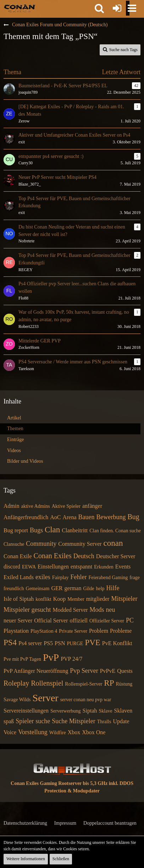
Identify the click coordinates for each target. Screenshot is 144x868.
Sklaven (123, 711)
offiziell (79, 620)
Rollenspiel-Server (84, 684)
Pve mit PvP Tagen (22, 659)
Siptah (90, 711)
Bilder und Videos (25, 461)
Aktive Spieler (66, 506)
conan (113, 543)
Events (123, 567)
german (73, 588)
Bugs (36, 530)
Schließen (61, 859)
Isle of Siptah (19, 599)
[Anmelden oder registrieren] (117, 8)
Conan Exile (18, 556)
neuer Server (18, 620)
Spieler (25, 721)
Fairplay (60, 578)
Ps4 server (30, 643)
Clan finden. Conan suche (115, 531)
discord (12, 567)
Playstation (16, 631)
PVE (92, 642)
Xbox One (94, 732)
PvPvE (108, 671)
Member (76, 599)
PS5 (48, 643)
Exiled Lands (19, 577)
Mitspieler (124, 599)
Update (121, 721)
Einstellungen (53, 567)
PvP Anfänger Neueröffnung (36, 671)
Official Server (51, 620)
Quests (125, 671)
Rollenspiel (47, 683)
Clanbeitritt (75, 530)
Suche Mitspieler (73, 721)
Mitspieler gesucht (27, 610)
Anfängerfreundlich (26, 517)
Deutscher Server (116, 556)
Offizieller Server (107, 621)
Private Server (73, 631)
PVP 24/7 (71, 659)
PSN (60, 643)
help (100, 589)
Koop (60, 599)
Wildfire (58, 733)
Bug (133, 517)
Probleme (121, 631)
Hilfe (113, 588)
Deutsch (84, 556)
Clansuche (14, 544)
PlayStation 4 (44, 631)
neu (111, 610)
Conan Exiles (53, 556)
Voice (10, 732)
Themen (15, 428)
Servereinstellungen (26, 711)
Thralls (104, 722)
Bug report (16, 530)
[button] (99, 8)
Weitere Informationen (26, 859)
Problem (99, 631)
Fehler (79, 577)
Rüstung (124, 684)
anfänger (92, 506)
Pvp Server (84, 671)
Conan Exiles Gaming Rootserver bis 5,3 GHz (59, 783)
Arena (69, 517)
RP (109, 683)
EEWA (29, 567)
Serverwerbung (66, 711)
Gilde (88, 589)
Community (41, 544)
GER (57, 588)
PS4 (10, 642)
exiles (43, 577)
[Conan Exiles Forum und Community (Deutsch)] (20, 8)
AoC (55, 517)
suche (43, 721)
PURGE (75, 644)
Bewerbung (111, 517)
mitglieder (98, 599)
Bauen (87, 517)
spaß (9, 721)
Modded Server (70, 610)
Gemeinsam (38, 589)
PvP (51, 657)
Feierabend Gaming (108, 578)
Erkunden (104, 567)
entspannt (81, 567)
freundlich (14, 589)
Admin (11, 506)
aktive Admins (35, 506)
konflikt (43, 599)
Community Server (80, 544)
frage (135, 578)
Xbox (74, 732)
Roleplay (16, 683)
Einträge (15, 440)
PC (130, 620)
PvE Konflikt (117, 643)
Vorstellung (33, 732)
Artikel (14, 418)
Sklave (106, 711)
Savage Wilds (17, 700)
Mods (97, 610)
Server (46, 698)
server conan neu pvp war (86, 700)
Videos (14, 451)
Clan (52, 530)
